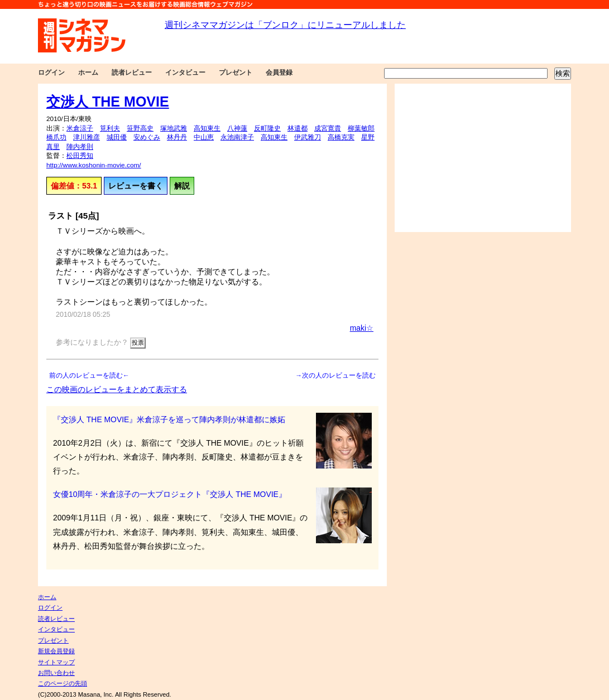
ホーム (88, 73)
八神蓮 (237, 128)
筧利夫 (110, 128)
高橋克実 (341, 137)
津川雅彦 (87, 137)
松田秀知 (80, 156)
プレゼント (236, 73)
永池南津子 (237, 137)
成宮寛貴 (328, 128)
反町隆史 (267, 128)
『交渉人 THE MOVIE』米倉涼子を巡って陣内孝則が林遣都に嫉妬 (169, 419)
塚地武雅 (174, 128)
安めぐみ (147, 137)
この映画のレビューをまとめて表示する (117, 389)
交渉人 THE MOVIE (108, 102)
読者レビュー (132, 73)
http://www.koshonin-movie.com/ (94, 165)
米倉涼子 (80, 128)
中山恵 (204, 137)
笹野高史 (140, 128)
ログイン (51, 73)
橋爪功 (56, 137)
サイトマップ (56, 662)
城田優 (117, 137)
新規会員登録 (56, 651)
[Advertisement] (483, 158)
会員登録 (279, 73)
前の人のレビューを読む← (89, 375)
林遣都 (298, 128)
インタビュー (185, 73)
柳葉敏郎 (361, 128)
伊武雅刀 (308, 137)
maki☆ (362, 328)
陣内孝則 (80, 147)
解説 (182, 186)
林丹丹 (177, 137)
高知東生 (207, 128)
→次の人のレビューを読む (335, 375)
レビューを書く (136, 186)
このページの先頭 (63, 683)
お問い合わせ (56, 673)
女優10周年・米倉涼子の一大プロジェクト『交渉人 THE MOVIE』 (170, 494)
